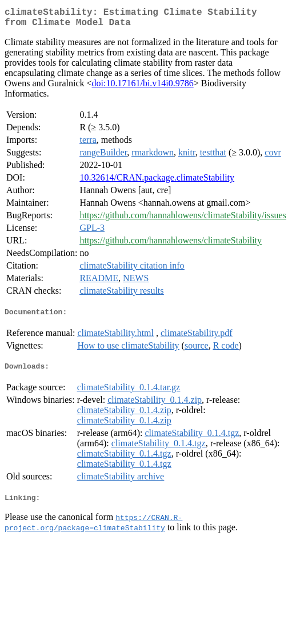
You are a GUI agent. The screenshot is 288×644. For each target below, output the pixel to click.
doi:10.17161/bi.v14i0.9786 (143, 88)
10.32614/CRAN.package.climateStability (157, 182)
